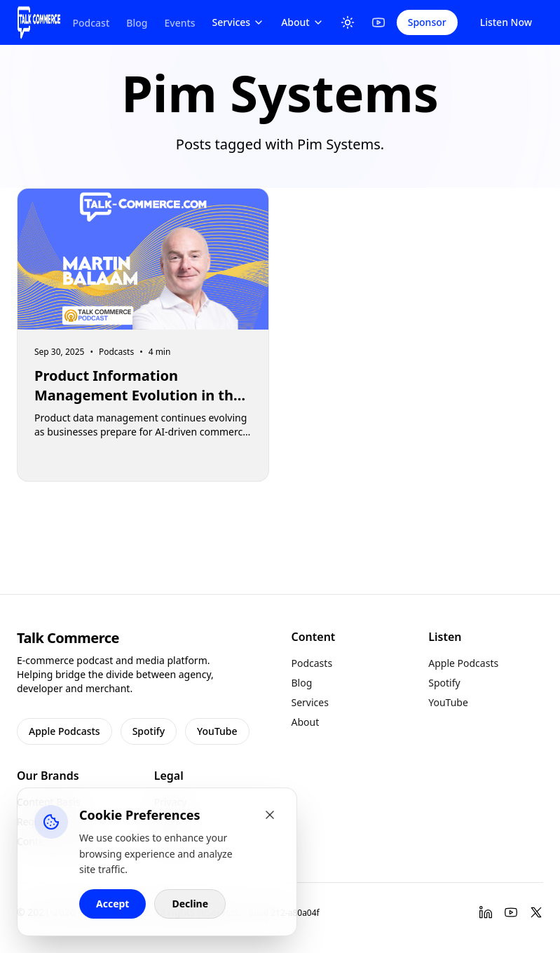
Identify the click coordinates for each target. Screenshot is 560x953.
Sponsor (427, 22)
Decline (190, 904)
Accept (112, 904)
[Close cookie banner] (270, 815)
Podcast (91, 23)
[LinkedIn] (486, 912)
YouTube (217, 731)
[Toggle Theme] (348, 22)
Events (179, 23)
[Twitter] (536, 912)
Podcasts (312, 663)
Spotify (149, 731)
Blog (137, 23)
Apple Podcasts (64, 731)
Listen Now (506, 22)
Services (239, 22)
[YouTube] (378, 22)
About (302, 22)
